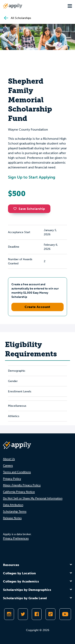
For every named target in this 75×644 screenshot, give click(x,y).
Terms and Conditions (17, 472)
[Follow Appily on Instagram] (9, 614)
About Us (9, 459)
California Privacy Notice (19, 492)
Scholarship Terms (15, 512)
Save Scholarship (29, 209)
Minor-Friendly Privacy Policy (22, 485)
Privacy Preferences (16, 538)
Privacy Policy (12, 479)
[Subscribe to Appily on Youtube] (65, 614)
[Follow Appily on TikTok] (50, 614)
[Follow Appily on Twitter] (23, 614)
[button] (16, 209)
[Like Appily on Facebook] (37, 614)
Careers (8, 466)
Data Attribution (13, 505)
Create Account (37, 307)
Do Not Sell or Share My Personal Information (33, 498)
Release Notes (12, 518)
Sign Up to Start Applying (32, 177)
